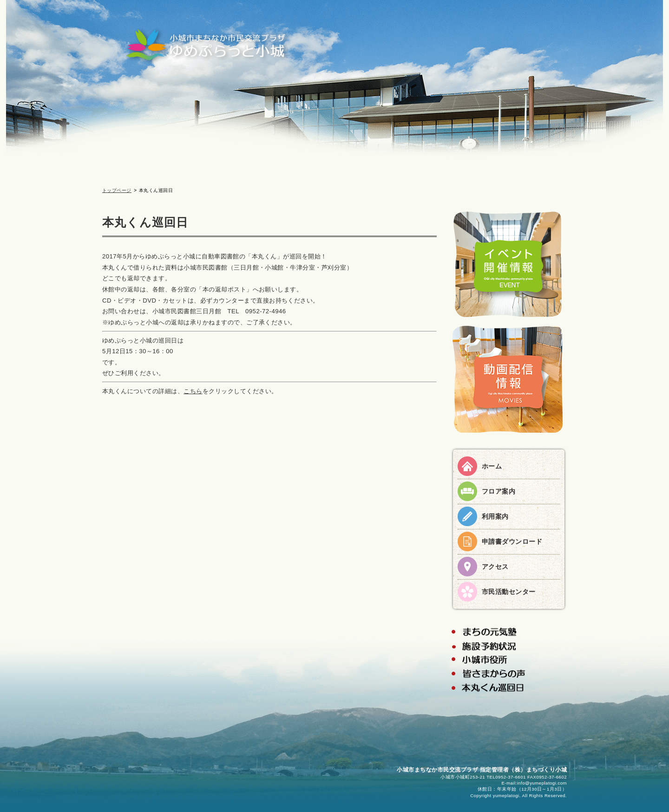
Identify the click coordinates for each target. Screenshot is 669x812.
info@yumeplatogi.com (542, 783)
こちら (193, 391)
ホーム (492, 466)
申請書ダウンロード (512, 541)
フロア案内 (498, 491)
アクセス (495, 567)
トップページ (117, 190)
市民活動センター (509, 592)
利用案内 (495, 516)
